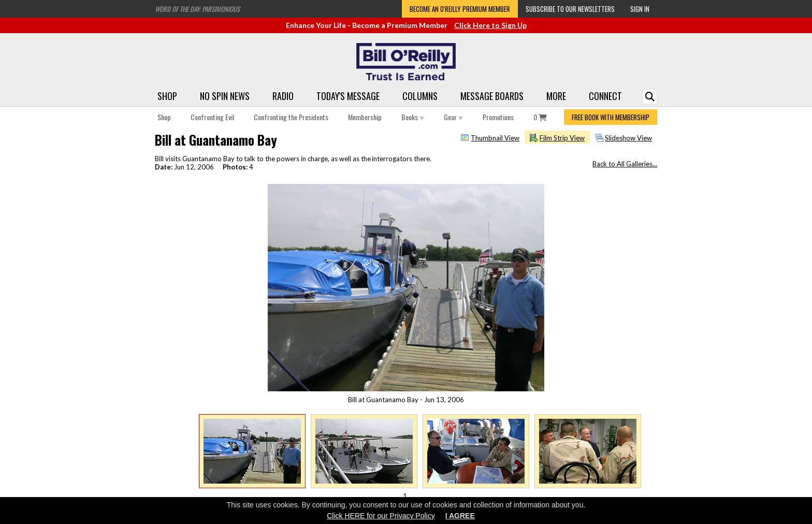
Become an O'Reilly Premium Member (460, 9)
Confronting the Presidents (291, 117)
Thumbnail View (495, 138)
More (556, 96)
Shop (167, 96)
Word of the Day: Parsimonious (197, 9)
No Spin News (225, 96)
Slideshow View (628, 138)
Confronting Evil (212, 117)
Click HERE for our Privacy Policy (381, 516)
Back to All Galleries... (625, 164)
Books (413, 117)
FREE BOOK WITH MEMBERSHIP (611, 117)
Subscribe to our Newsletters (570, 9)
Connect (605, 96)
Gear (453, 117)
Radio (283, 96)
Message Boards (492, 96)
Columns (420, 96)
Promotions (498, 117)
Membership (365, 117)
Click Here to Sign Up (490, 25)
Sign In (640, 9)
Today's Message (348, 96)
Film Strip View (562, 138)
